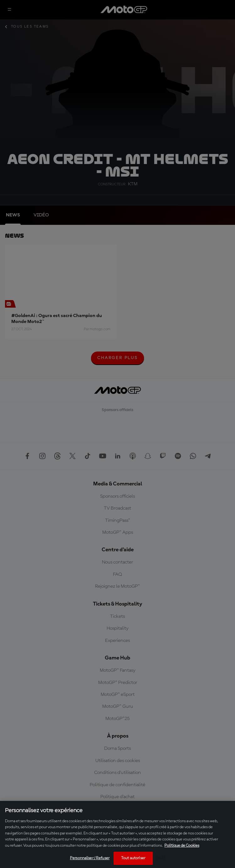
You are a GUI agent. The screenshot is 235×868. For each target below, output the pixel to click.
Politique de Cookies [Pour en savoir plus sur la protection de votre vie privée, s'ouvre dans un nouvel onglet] (182, 846)
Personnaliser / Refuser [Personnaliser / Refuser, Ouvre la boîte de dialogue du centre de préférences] (90, 858)
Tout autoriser (133, 858)
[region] (117, 834)
